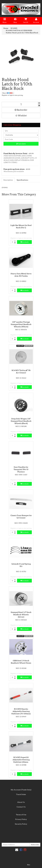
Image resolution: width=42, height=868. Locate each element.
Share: (8, 93)
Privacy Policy (21, 819)
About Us (21, 802)
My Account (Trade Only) (21, 790)
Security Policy (21, 824)
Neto (29, 865)
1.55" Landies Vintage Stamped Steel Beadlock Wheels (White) (21, 324)
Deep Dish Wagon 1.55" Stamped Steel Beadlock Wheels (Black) (21, 421)
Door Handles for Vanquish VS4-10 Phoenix (21, 469)
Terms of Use (21, 815)
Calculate (21, 144)
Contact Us (21, 807)
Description (8, 180)
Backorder (21, 110)
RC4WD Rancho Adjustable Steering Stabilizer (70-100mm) (21, 711)
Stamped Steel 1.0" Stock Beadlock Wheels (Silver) (21, 615)
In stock (24, 242)
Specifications (22, 180)
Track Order (21, 794)
